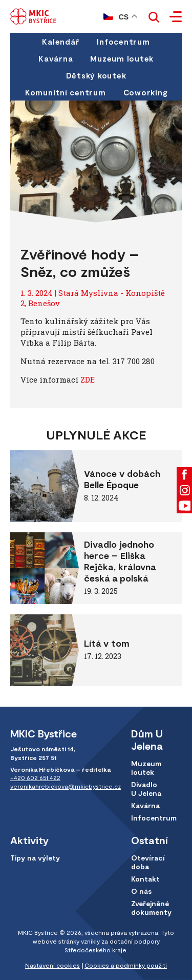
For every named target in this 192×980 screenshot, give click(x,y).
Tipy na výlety (35, 858)
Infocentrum (123, 42)
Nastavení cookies (52, 965)
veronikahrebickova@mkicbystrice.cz (66, 786)
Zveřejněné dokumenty (151, 908)
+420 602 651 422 (35, 777)
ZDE (88, 379)
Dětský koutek (96, 75)
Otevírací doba (148, 862)
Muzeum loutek (122, 58)
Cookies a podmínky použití (126, 965)
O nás (141, 891)
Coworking (145, 92)
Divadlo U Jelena (146, 789)
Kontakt (145, 879)
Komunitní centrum (66, 92)
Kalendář (61, 42)
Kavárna (56, 58)
